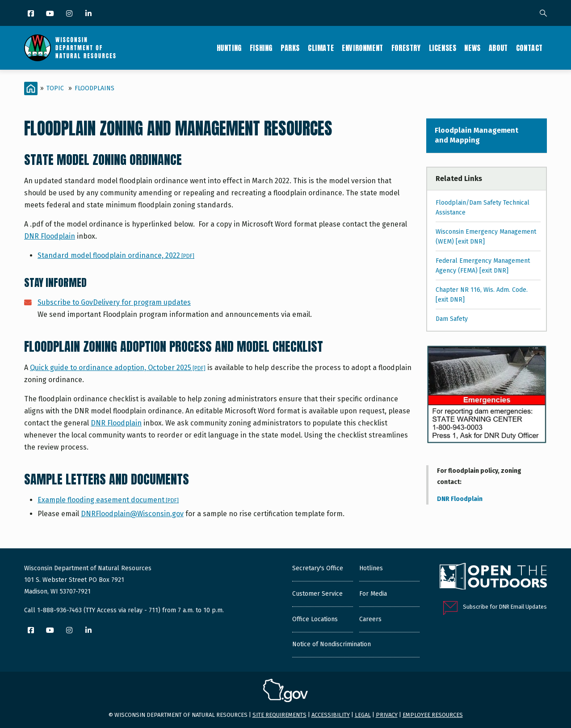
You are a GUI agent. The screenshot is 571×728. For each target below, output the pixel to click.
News (472, 48)
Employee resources (433, 715)
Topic (55, 88)
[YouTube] (51, 14)
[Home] (31, 88)
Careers (370, 619)
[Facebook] (31, 14)
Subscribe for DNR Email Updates (505, 607)
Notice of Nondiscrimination (332, 644)
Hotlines (371, 568)
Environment (363, 48)
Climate (321, 48)
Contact (529, 48)
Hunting (229, 48)
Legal (363, 715)
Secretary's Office (318, 568)
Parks (290, 48)
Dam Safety (452, 319)
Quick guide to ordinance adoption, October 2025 (118, 368)
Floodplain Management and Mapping (477, 135)
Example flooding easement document (108, 500)
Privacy (387, 715)
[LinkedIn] (89, 14)
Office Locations (315, 619)
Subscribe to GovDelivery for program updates (114, 302)
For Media (373, 594)
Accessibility (331, 715)
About (498, 48)
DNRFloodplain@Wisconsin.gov (132, 514)
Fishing (261, 48)
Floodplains (94, 88)
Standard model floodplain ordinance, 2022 (116, 255)
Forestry (406, 48)
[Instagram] (70, 14)
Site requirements (279, 715)
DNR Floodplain (50, 236)
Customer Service (317, 594)
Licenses (443, 48)
